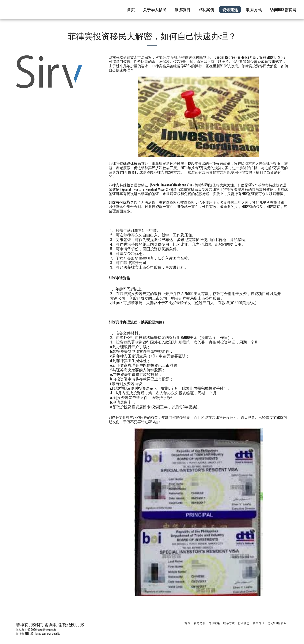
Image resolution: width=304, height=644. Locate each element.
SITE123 (29, 633)
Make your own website (48, 633)
